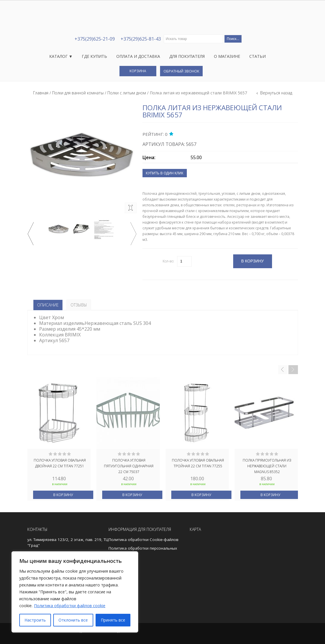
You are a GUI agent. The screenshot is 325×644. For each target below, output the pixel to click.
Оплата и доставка (138, 56)
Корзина (138, 71)
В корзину (63, 495)
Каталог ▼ (61, 56)
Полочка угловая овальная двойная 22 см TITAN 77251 (60, 463)
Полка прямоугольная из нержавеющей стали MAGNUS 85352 (267, 466)
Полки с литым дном (127, 93)
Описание (48, 305)
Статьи (257, 56)
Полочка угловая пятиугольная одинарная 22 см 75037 (129, 466)
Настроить (35, 620)
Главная (41, 93)
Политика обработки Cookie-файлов (144, 540)
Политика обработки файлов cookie (70, 606)
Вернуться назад (276, 93)
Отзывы (79, 305)
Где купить (94, 56)
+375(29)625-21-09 (95, 39)
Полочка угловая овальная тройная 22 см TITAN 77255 (198, 463)
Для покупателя (187, 56)
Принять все (113, 620)
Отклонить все (73, 620)
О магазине (227, 56)
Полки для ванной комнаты (78, 93)
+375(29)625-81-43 (141, 39)
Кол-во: (168, 261)
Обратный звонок (181, 71)
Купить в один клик (165, 173)
